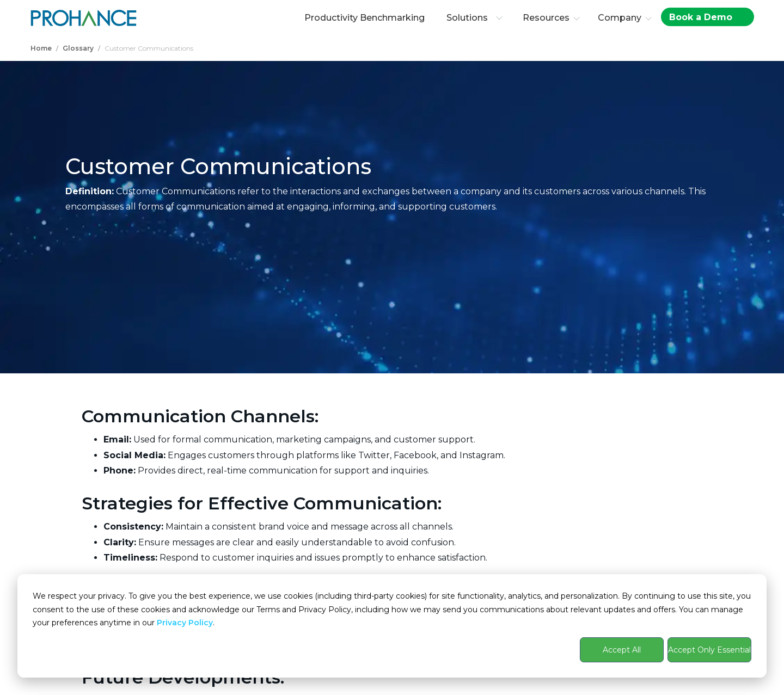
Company (620, 18)
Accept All (622, 650)
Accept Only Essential (709, 650)
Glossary (78, 48)
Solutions (474, 18)
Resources (546, 18)
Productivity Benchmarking (365, 18)
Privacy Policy (185, 623)
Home (41, 48)
